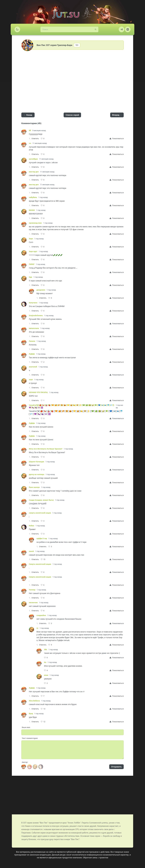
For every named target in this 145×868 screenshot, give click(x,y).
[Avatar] (24, 767)
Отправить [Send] (116, 767)
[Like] (43, 139)
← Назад (28, 115)
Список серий (72, 115)
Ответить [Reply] (34, 138)
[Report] (117, 139)
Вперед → (117, 115)
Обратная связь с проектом (95, 858)
